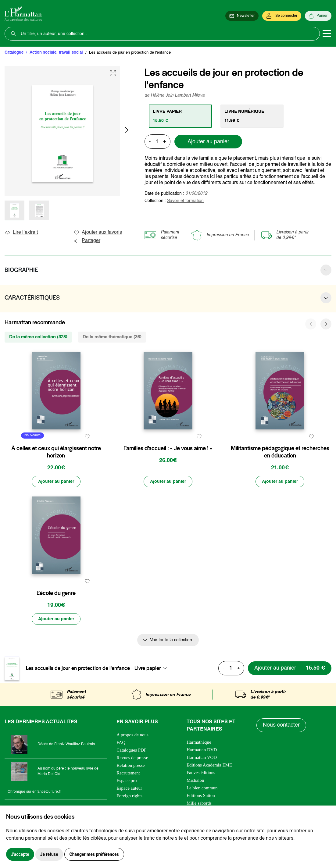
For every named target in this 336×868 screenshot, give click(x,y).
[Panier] (318, 16)
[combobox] (152, 668)
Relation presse (130, 765)
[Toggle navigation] (327, 34)
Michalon (195, 780)
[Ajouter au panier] (56, 482)
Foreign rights (129, 796)
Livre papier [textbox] (148, 668)
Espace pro (127, 781)
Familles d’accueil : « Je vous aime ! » (168, 448)
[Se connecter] (282, 16)
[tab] (180, 116)
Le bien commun (202, 788)
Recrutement (128, 773)
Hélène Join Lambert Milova (178, 95)
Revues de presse (132, 758)
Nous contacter (281, 725)
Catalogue (14, 53)
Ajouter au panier (208, 142)
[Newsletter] (242, 16)
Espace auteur (129, 788)
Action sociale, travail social (56, 53)
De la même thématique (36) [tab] (112, 337)
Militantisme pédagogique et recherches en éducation (280, 452)
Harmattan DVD (202, 750)
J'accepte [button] (20, 854)
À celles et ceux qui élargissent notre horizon (56, 452)
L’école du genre (56, 593)
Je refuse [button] (49, 854)
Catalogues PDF (131, 750)
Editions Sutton (201, 795)
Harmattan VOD (202, 757)
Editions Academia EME (209, 765)
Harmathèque (199, 742)
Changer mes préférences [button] (94, 854)
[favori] (87, 436)
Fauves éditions (201, 773)
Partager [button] (87, 241)
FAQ (121, 742)
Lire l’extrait (21, 233)
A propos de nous (132, 735)
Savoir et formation (185, 201)
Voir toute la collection (171, 640)
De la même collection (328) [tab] (38, 337)
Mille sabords (199, 803)
